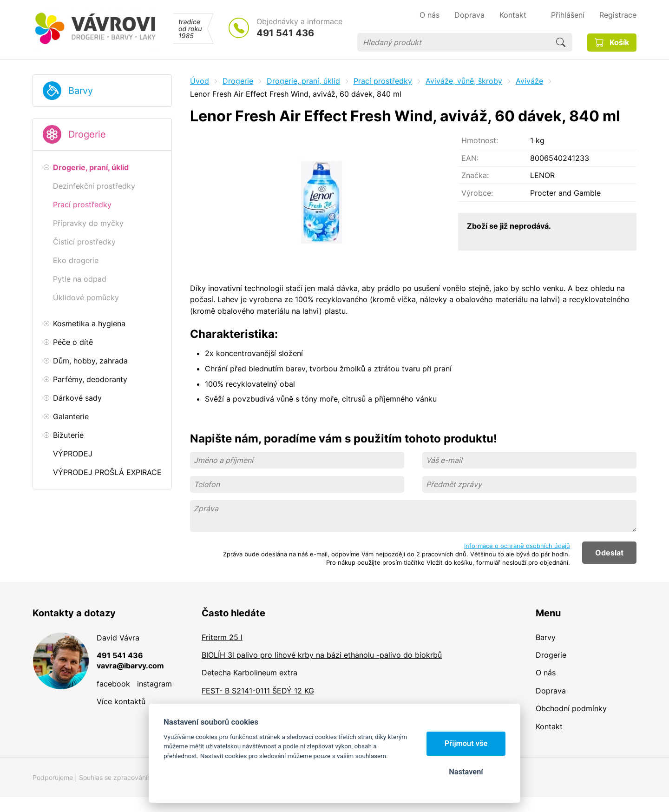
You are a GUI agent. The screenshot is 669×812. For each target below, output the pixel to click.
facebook (113, 684)
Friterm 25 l (222, 637)
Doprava (551, 691)
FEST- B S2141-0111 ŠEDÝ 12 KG (258, 691)
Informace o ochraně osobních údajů (517, 546)
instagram (154, 684)
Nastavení (466, 772)
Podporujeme (53, 777)
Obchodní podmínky (571, 708)
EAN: (470, 158)
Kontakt (549, 726)
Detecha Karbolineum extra (249, 673)
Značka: (475, 175)
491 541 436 (285, 33)
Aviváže (529, 81)
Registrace (618, 15)
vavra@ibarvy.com (130, 666)
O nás (546, 673)
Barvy (81, 91)
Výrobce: (477, 193)
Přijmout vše (466, 743)
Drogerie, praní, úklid (303, 81)
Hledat (561, 42)
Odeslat (609, 553)
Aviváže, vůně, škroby (464, 81)
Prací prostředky (383, 81)
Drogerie (87, 134)
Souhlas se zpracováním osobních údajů (140, 777)
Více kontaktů (121, 701)
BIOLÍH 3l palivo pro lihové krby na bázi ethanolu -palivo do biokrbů (322, 655)
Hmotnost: (480, 140)
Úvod (200, 81)
